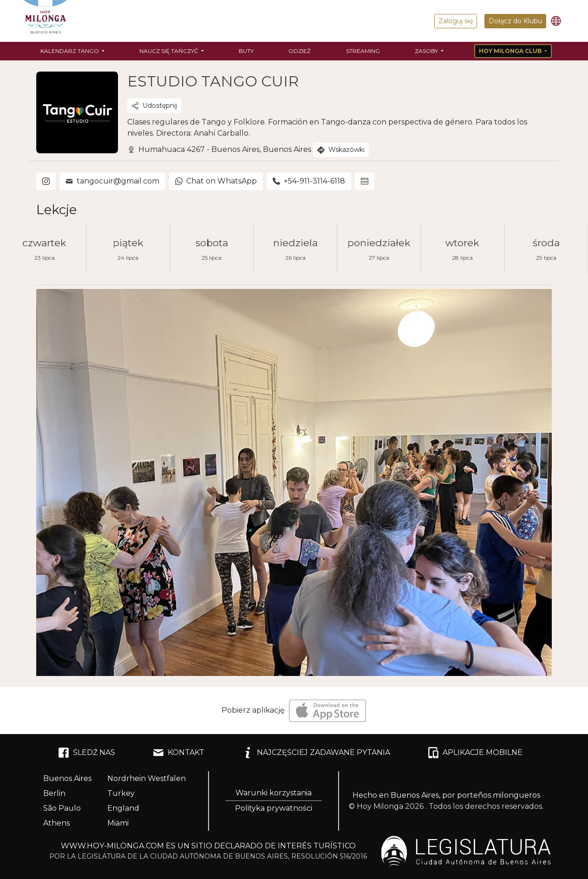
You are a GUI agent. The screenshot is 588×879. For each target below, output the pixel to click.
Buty (246, 51)
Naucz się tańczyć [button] (170, 51)
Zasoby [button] (427, 51)
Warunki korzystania (274, 793)
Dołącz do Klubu (515, 21)
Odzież (300, 51)
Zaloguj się (456, 21)
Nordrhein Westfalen (147, 778)
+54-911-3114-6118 (309, 181)
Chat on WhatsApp (216, 181)
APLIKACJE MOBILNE (475, 753)
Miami (118, 823)
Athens (56, 823)
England (123, 808)
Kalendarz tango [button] (70, 51)
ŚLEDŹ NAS (87, 753)
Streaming (363, 51)
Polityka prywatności (274, 808)
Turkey (121, 793)
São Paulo (62, 808)
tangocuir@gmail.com (112, 181)
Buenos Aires (67, 778)
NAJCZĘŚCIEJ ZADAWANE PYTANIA (316, 753)
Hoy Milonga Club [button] (511, 51)
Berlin (54, 793)
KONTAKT (179, 753)
